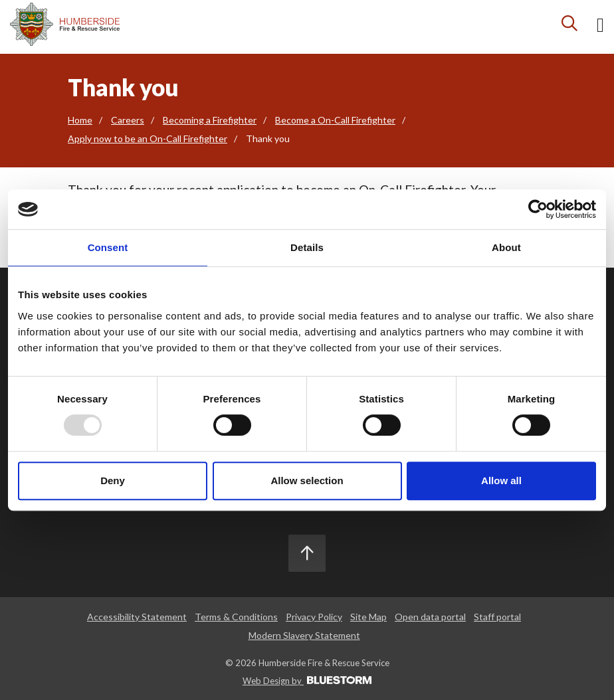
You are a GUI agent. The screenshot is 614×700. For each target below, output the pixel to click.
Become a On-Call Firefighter (335, 120)
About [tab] (506, 247)
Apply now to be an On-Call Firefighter (148, 138)
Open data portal (430, 617)
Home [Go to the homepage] (80, 120)
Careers (128, 120)
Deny (113, 481)
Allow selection (307, 481)
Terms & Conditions (236, 617)
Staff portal (497, 617)
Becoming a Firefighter (210, 120)
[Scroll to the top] (307, 553)
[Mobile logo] (65, 24)
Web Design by (307, 681)
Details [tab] (307, 247)
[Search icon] (570, 26)
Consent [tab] (108, 247)
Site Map (368, 617)
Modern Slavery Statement (304, 635)
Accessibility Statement (137, 617)
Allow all (501, 481)
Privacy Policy (314, 617)
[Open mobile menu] (600, 27)
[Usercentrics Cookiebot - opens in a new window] (538, 209)
